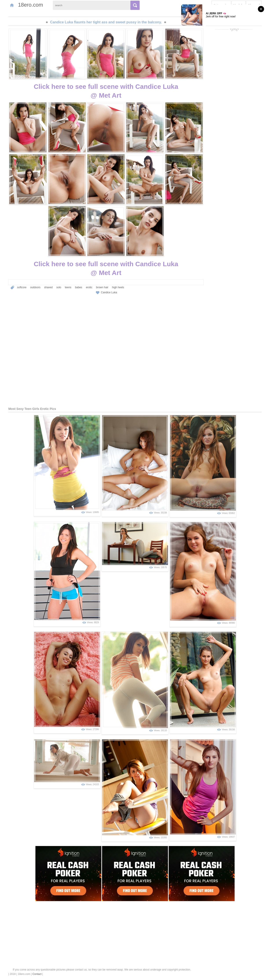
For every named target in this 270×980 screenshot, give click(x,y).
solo (59, 287)
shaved (48, 287)
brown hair (102, 287)
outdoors (35, 287)
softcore (22, 287)
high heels (118, 287)
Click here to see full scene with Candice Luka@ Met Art (106, 91)
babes (79, 287)
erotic (89, 287)
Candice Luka (109, 292)
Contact (37, 974)
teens (68, 287)
